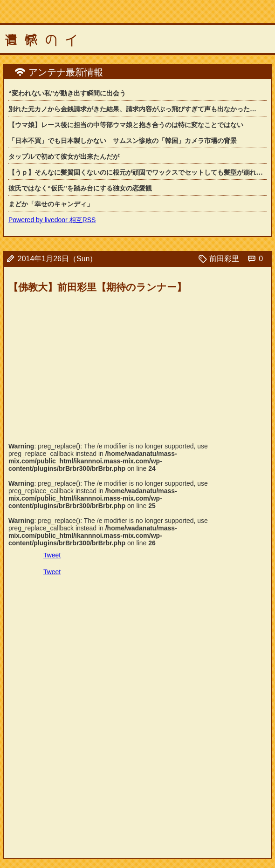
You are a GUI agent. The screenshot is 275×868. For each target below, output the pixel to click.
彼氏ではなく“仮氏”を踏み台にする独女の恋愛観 (80, 188)
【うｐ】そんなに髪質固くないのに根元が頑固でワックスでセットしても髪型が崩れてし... (137, 172)
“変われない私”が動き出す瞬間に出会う (67, 93)
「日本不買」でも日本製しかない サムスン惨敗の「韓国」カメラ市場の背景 (123, 141)
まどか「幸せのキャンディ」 (51, 204)
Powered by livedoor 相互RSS (52, 220)
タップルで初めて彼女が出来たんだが (64, 156)
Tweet (52, 555)
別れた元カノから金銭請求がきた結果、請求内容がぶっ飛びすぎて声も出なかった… (132, 109)
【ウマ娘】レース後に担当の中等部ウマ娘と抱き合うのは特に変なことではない (126, 125)
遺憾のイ (45, 41)
